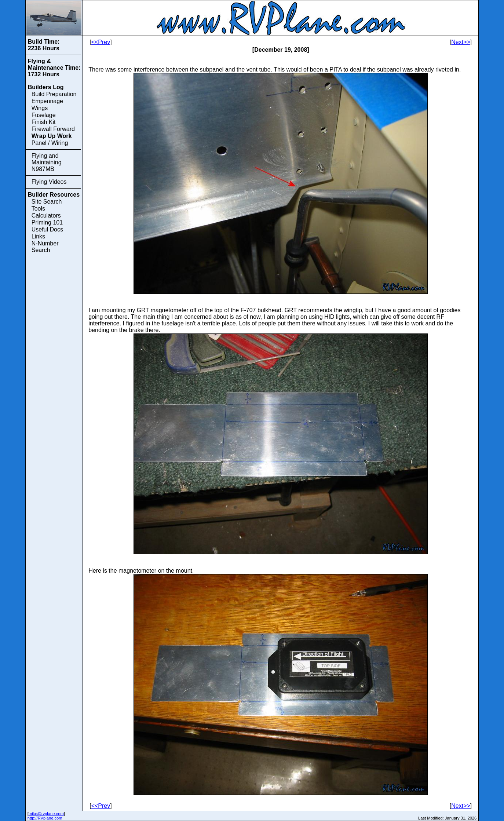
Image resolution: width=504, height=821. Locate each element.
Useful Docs (47, 229)
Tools (38, 209)
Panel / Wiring (50, 143)
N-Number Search (45, 247)
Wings (40, 108)
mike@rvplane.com (46, 814)
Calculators (46, 216)
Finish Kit (44, 122)
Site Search (47, 202)
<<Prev (101, 42)
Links (38, 236)
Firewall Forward (53, 129)
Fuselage (44, 115)
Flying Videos (49, 182)
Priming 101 (47, 222)
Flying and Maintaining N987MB (47, 162)
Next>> (461, 42)
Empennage (47, 101)
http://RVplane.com (45, 818)
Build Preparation (54, 94)
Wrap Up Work (52, 136)
